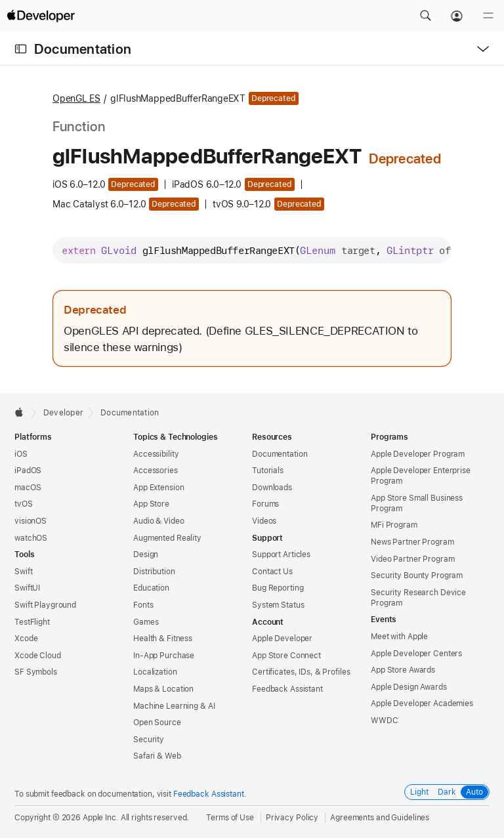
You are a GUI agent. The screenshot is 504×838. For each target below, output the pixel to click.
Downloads (272, 488)
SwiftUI (27, 588)
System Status (278, 605)
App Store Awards (403, 670)
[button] (425, 16)
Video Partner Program (412, 559)
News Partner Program (412, 542)
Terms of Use (230, 818)
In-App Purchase (164, 656)
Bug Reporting (278, 588)
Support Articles (281, 555)
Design (146, 555)
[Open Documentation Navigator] (21, 49)
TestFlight (32, 622)
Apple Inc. (101, 818)
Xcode (26, 639)
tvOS (24, 504)
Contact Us (272, 572)
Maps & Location (163, 689)
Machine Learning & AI (174, 706)
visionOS (31, 521)
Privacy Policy (292, 818)
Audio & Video (158, 521)
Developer (63, 413)
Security (149, 740)
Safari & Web (157, 756)
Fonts (143, 605)
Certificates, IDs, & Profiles (301, 672)
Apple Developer (282, 639)
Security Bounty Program (417, 576)
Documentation (83, 49)
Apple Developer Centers (416, 654)
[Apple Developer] (41, 16)
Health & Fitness (163, 639)
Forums (265, 504)
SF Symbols (36, 672)
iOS (21, 454)
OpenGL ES (76, 98)
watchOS (31, 538)
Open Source (157, 723)
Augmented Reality (167, 538)
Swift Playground (45, 605)
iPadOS (28, 471)
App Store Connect (286, 656)
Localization (155, 672)
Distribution (154, 572)
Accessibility (156, 454)
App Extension (158, 488)
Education (151, 588)
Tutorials (268, 471)
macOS (28, 488)
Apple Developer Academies (422, 703)
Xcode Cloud (38, 656)
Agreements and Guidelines (380, 818)
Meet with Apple (399, 637)
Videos (264, 521)
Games (146, 622)
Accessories (156, 471)
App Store (151, 504)
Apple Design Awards (409, 687)
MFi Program (394, 525)
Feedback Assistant (287, 689)
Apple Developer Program (418, 454)
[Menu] (488, 16)
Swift (23, 572)
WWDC (385, 721)
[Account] (457, 16)
